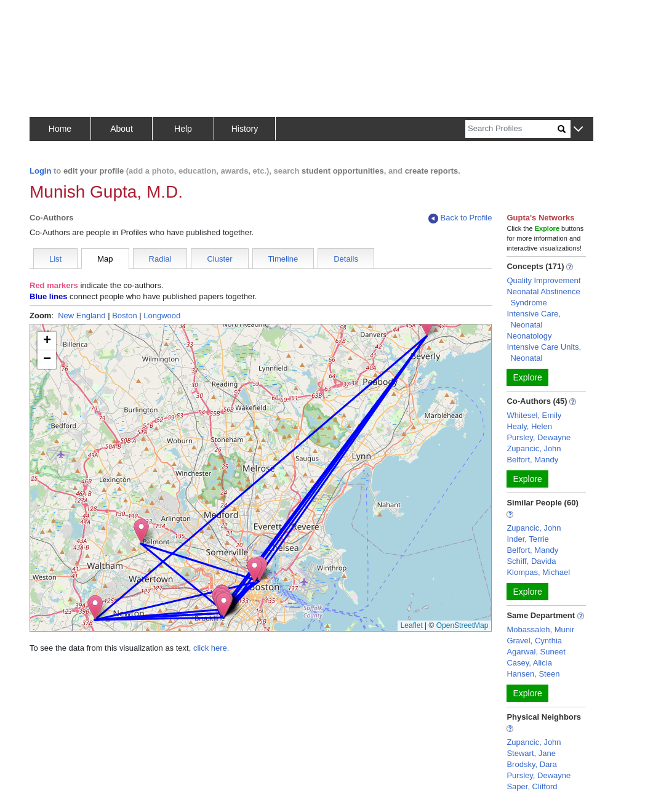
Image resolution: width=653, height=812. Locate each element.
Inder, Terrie (527, 539)
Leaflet (412, 625)
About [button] (122, 129)
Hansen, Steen (533, 674)
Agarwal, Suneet (536, 652)
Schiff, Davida (531, 561)
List (55, 259)
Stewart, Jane (531, 753)
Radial (160, 259)
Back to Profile (460, 218)
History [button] (245, 129)
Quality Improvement (543, 280)
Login (40, 171)
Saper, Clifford (532, 786)
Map (105, 259)
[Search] (511, 129)
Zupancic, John (534, 448)
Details (346, 259)
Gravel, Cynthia (534, 641)
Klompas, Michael (538, 572)
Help (183, 129)
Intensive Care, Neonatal (533, 319)
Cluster (219, 259)
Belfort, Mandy (532, 460)
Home (60, 129)
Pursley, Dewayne (539, 437)
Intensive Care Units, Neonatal (544, 352)
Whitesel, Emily (534, 415)
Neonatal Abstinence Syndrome (543, 297)
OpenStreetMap (463, 625)
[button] (578, 130)
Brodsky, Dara (531, 764)
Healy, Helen (529, 426)
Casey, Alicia (529, 663)
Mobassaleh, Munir (540, 629)
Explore (527, 377)
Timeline (283, 259)
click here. (211, 648)
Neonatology (529, 336)
